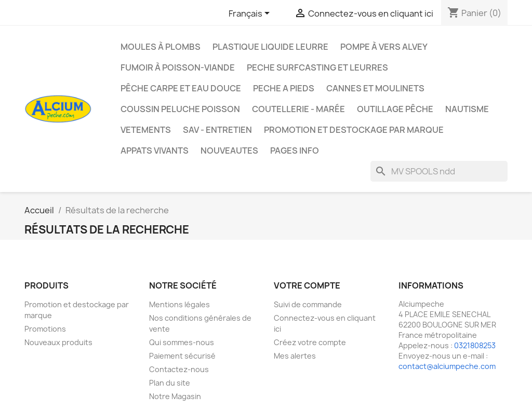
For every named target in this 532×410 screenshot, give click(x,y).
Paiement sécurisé (182, 356)
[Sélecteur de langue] (251, 14)
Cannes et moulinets (375, 88)
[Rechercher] (439, 171)
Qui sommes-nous (182, 342)
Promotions (45, 329)
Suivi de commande (308, 304)
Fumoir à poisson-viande (178, 67)
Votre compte (307, 285)
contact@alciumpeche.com (447, 366)
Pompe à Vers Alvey (384, 47)
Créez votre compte (310, 342)
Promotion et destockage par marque (354, 130)
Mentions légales (179, 304)
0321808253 (475, 345)
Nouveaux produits (58, 342)
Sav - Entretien (217, 130)
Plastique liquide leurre (270, 47)
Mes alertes (295, 356)
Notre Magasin (175, 396)
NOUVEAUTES (229, 151)
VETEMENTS (146, 130)
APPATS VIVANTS (155, 151)
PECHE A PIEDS (284, 88)
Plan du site (170, 383)
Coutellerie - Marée (298, 109)
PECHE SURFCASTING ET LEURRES (317, 67)
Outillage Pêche (395, 109)
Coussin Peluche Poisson (180, 109)
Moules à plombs (161, 47)
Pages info (295, 151)
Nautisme (467, 109)
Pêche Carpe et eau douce (181, 88)
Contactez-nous (179, 369)
